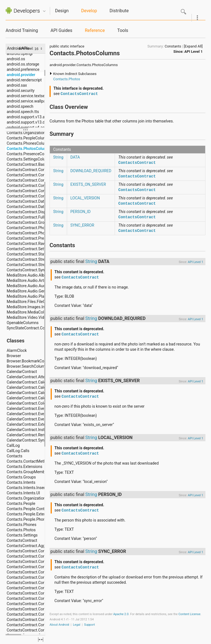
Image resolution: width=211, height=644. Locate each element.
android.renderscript (24, 80)
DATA (75, 157)
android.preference (23, 69)
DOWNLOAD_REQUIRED (91, 171)
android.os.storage (23, 64)
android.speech (20, 106)
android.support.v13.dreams (31, 122)
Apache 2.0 (121, 614)
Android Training (22, 30)
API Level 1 (193, 52)
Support (89, 625)
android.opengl (20, 54)
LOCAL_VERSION (85, 198)
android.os (16, 59)
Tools (123, 30)
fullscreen (41, 640)
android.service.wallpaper (29, 101)
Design (62, 11)
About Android (59, 625)
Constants (173, 46)
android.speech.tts (23, 112)
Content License (189, 614)
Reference (95, 30)
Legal (77, 625)
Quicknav (44, 11)
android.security (21, 91)
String (58, 157)
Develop (89, 11)
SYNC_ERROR (82, 225)
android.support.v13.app (28, 117)
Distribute (119, 11)
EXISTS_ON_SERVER (88, 184)
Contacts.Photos (67, 79)
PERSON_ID (81, 212)
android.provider (21, 75)
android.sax (17, 85)
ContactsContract (79, 94)
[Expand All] (193, 46)
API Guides (61, 30)
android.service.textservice (30, 96)
